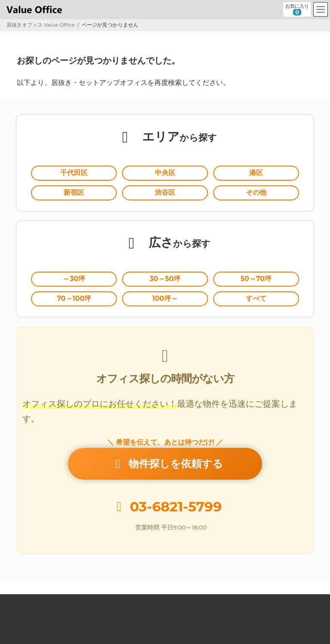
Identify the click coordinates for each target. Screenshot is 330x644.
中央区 (165, 173)
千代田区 (74, 173)
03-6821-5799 (176, 507)
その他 (256, 192)
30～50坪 (165, 279)
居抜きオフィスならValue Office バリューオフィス (176, 629)
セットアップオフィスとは (135, 602)
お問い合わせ (289, 602)
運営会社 (246, 602)
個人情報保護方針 (35, 607)
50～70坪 (256, 279)
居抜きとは (75, 602)
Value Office (30, 602)
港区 (256, 173)
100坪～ (165, 298)
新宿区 (74, 192)
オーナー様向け (201, 602)
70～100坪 (74, 298)
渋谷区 (165, 192)
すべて (256, 298)
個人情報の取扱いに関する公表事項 (113, 607)
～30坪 (74, 279)
